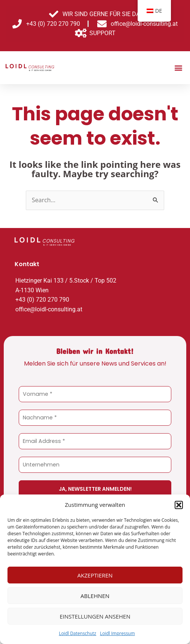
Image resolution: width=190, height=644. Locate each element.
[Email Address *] (95, 441)
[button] (179, 505)
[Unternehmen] (95, 465)
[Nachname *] (95, 418)
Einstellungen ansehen (95, 616)
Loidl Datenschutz (77, 633)
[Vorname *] (95, 394)
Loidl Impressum (117, 633)
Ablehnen (95, 596)
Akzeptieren (95, 575)
